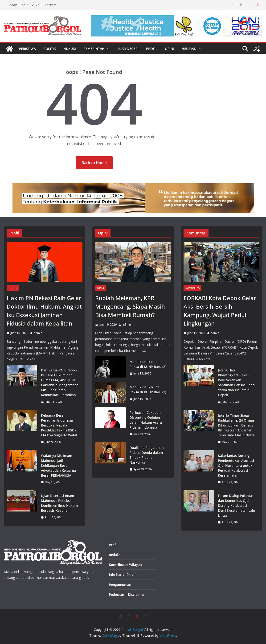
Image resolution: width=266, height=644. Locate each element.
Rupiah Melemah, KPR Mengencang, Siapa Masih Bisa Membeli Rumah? (130, 306)
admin (38, 333)
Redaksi (115, 555)
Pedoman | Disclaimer (127, 594)
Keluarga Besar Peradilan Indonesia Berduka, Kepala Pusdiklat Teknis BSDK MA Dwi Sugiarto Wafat (59, 425)
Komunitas (192, 288)
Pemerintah (94, 49)
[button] (107, 49)
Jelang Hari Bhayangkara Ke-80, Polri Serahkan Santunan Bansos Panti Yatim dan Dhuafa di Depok (236, 382)
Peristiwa (27, 49)
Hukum (70, 49)
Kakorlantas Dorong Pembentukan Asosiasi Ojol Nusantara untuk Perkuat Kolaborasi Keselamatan (236, 465)
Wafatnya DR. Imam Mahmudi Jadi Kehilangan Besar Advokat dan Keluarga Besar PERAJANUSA (58, 465)
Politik (50, 49)
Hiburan (189, 49)
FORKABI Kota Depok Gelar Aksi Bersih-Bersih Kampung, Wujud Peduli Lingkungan (220, 311)
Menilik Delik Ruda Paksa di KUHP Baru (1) (148, 390)
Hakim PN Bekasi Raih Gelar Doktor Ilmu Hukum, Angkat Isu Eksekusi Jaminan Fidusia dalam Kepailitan (44, 311)
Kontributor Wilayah (125, 565)
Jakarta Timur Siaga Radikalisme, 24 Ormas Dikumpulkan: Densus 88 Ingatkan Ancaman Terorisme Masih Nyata (236, 425)
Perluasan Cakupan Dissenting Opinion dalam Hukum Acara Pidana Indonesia (146, 420)
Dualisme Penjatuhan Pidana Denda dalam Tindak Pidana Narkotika (147, 455)
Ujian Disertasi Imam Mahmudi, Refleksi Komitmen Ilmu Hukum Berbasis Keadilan (59, 503)
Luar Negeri (128, 49)
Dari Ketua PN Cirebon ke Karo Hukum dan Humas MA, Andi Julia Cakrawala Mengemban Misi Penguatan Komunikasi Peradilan (60, 382)
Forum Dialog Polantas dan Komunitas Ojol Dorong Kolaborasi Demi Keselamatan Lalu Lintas (237, 505)
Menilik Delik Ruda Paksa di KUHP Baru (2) (148, 364)
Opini (170, 49)
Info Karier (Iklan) (123, 574)
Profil (152, 49)
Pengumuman (120, 585)
